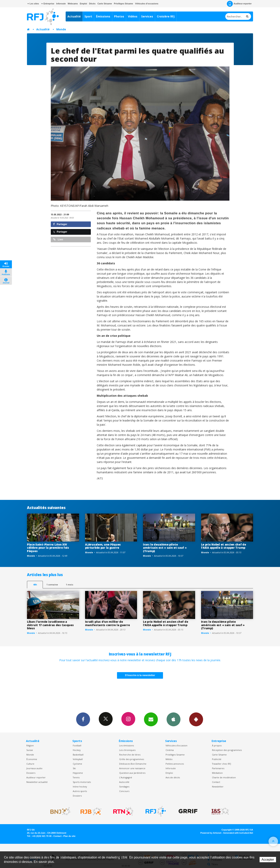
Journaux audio (34, 768)
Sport (88, 16)
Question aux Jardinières (132, 773)
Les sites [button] (33, 4)
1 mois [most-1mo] (70, 585)
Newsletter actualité (37, 782)
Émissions (103, 16)
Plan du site (69, 836)
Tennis (76, 777)
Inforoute (61, 4)
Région (30, 745)
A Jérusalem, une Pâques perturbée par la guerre (103, 546)
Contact (216, 782)
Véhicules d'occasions (147, 4)
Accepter (268, 860)
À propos (217, 745)
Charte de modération (224, 777)
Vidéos (133, 16)
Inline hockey (80, 787)
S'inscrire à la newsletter (140, 675)
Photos (119, 16)
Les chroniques (127, 750)
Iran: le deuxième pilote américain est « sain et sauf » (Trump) (165, 548)
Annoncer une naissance (132, 768)
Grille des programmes (132, 759)
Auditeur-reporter (239, 4)
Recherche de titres (130, 755)
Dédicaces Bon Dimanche (133, 764)
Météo (169, 759)
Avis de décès (173, 777)
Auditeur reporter (36, 777)
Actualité (74, 16)
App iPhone (174, 719)
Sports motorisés (82, 782)
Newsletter (218, 787)
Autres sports (80, 791)
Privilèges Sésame (123, 4)
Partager (60, 224)
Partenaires (218, 768)
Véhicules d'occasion (176, 745)
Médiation (217, 773)
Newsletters (151, 719)
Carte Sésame (105, 4)
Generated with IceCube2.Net (238, 833)
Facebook (83, 719)
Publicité (217, 759)
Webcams (73, 4)
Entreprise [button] (48, 4)
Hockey (77, 750)
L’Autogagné (126, 777)
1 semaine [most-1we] (52, 585)
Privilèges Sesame (175, 755)
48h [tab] (35, 585)
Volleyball (78, 759)
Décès (92, 4)
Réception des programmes (227, 750)
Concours (124, 791)
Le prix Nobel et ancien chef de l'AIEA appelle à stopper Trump (224, 546)
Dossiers (31, 773)
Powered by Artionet (211, 833)
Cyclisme (77, 764)
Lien (58, 239)
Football (77, 745)
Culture (30, 764)
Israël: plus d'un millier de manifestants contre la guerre (107, 623)
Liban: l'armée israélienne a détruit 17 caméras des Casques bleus (50, 625)
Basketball (78, 755)
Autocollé (124, 782)
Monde (61, 29)
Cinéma (170, 750)
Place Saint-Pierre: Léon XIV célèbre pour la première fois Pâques (48, 548)
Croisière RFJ (166, 16)
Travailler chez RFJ (222, 764)
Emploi (83, 4)
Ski (74, 768)
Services (147, 16)
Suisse (30, 750)
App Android (196, 719)
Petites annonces (175, 764)
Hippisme (78, 773)
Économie (32, 759)
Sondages (124, 787)
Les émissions (127, 745)
